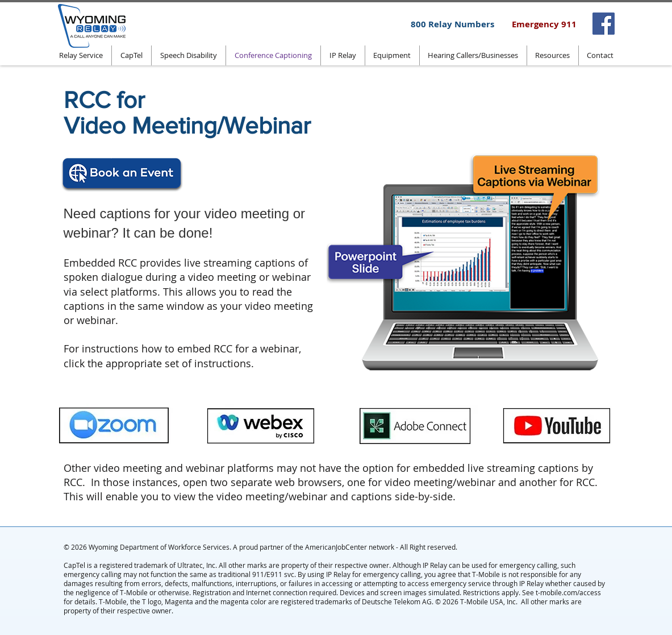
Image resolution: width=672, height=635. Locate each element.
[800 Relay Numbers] (452, 24)
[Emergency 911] (544, 24)
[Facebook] (604, 24)
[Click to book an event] (122, 177)
